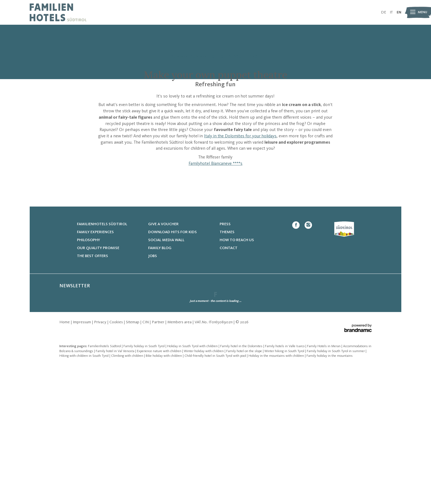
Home (65, 460)
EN (399, 12)
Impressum (82, 460)
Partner (158, 460)
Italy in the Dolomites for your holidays (240, 212)
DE (384, 12)
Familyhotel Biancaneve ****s (215, 240)
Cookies (117, 460)
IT (391, 12)
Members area (180, 460)
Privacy (101, 460)
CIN (146, 460)
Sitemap (133, 460)
